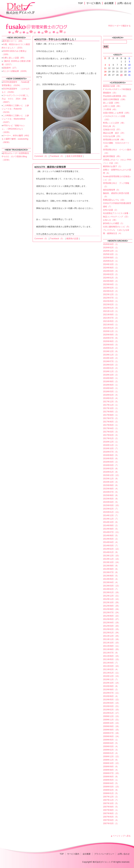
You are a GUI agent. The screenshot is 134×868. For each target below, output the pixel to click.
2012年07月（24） (111, 613)
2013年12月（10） (111, 556)
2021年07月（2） (111, 318)
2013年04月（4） (111, 582)
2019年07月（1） (111, 361)
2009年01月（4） (111, 753)
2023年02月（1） (111, 288)
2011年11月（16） (111, 639)
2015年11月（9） (111, 479)
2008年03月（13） (111, 787)
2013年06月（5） (111, 576)
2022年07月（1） (111, 298)
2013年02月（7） (111, 589)
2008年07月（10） (111, 773)
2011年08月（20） (111, 649)
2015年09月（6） (111, 485)
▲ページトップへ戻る (121, 836)
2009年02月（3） (111, 750)
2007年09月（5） (111, 807)
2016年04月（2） (111, 462)
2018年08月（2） (111, 382)
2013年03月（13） (111, 586)
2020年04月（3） (111, 345)
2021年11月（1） (111, 311)
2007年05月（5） (111, 817)
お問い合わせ (124, 3)
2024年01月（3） (111, 278)
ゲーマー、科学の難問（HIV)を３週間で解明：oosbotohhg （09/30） (15, 139)
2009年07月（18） (111, 733)
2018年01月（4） (111, 398)
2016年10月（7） (111, 448)
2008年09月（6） (111, 767)
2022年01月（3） (111, 308)
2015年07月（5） (111, 492)
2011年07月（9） (111, 653)
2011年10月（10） (111, 643)
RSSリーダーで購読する (120, 26)
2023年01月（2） (111, 291)
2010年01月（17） (111, 713)
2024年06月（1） (111, 268)
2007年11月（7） (111, 800)
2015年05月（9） (111, 499)
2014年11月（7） (111, 519)
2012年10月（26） (111, 602)
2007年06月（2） (111, 813)
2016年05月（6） (111, 459)
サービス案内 (93, 3)
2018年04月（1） (111, 388)
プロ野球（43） (110, 109)
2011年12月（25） (111, 636)
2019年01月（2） (111, 368)
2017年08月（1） (111, 415)
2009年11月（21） (111, 720)
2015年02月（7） (111, 509)
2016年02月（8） (111, 469)
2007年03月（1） (111, 823)
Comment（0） (41, 156)
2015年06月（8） (111, 495)
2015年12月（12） (111, 475)
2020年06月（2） (111, 341)
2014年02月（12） (111, 549)
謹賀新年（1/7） (10, 68)
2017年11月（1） (111, 405)
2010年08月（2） (111, 690)
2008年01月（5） (111, 793)
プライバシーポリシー (104, 854)
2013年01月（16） (111, 592)
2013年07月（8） (111, 572)
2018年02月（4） (111, 395)
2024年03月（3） (111, 271)
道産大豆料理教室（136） (115, 99)
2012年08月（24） (111, 609)
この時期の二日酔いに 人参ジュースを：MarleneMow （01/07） (15, 119)
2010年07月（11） (111, 693)
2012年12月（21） (111, 596)
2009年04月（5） (111, 743)
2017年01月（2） (111, 438)
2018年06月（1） (111, 385)
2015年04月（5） (111, 502)
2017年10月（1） (111, 408)
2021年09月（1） (111, 315)
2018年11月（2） (111, 371)
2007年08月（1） (111, 810)
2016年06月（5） (111, 455)
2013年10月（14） (111, 562)
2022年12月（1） (111, 294)
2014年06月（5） (111, 536)
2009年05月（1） (111, 740)
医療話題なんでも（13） (114, 200)
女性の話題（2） (111, 210)
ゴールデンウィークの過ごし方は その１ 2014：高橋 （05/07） (15, 99)
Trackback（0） (57, 156)
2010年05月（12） (111, 700)
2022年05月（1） (111, 301)
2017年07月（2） (111, 418)
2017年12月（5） (111, 402)
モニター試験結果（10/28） (15, 71)
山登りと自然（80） (112, 106)
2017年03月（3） (111, 432)
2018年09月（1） (111, 378)
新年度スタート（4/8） (13, 41)
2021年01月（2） (111, 328)
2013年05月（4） (111, 579)
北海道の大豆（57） (112, 130)
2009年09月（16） (111, 726)
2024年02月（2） (111, 274)
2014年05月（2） (111, 539)
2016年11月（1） (111, 445)
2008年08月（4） (111, 770)
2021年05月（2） (111, 321)
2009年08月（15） (111, 730)
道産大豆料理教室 (74, 156)
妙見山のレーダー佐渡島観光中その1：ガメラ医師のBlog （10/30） (15, 157)
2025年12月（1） (111, 251)
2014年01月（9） (111, 552)
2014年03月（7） (111, 546)
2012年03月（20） (111, 626)
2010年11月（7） (111, 680)
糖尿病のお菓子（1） (113, 166)
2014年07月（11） (111, 532)
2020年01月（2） (111, 348)
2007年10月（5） (111, 803)
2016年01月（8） (111, 472)
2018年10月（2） (111, 375)
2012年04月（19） (111, 623)
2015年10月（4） (111, 482)
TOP (80, 3)
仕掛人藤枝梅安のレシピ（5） (117, 227)
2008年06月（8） (111, 777)
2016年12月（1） (111, 442)
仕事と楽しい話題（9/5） (14, 58)
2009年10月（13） (111, 723)
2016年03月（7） (111, 465)
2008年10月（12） (111, 763)
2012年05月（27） (111, 619)
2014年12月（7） (111, 515)
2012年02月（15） (111, 629)
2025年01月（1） (111, 261)
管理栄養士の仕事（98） (114, 140)
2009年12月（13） (111, 716)
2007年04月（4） (111, 820)
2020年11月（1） (111, 331)
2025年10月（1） (111, 254)
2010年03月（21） (111, 706)
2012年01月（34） (111, 633)
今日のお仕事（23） (112, 136)
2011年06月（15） (111, 656)
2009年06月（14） (111, 736)
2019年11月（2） (111, 355)
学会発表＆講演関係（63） (115, 96)
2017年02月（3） (111, 435)
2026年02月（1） (111, 248)
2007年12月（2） (111, 797)
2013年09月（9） (111, 566)
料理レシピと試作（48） (114, 123)
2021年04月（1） (111, 325)
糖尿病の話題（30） (112, 86)
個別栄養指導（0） (112, 190)
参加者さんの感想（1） (114, 223)
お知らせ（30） (110, 220)
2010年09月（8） (111, 686)
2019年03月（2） (111, 365)
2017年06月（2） (111, 422)
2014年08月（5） (111, 529)
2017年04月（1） (111, 428)
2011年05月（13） (111, 659)
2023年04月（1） (111, 284)
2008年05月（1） (111, 780)
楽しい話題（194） (112, 103)
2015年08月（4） (111, 489)
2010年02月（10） (111, 710)
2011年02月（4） (111, 669)
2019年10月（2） (111, 358)
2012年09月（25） (111, 606)
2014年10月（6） (111, 522)
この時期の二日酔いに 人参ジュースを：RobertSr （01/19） (15, 109)
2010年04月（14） (111, 703)
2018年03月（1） (111, 392)
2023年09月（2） (111, 281)
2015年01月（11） (111, 512)
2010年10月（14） (111, 683)
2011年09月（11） (111, 646)
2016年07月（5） (111, 452)
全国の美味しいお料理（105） (117, 113)
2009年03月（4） (111, 746)
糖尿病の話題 (72, 239)
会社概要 (109, 3)
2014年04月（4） (111, 542)
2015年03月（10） (111, 505)
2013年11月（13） (111, 559)
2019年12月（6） (111, 351)
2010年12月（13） (111, 676)
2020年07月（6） (111, 338)
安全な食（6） (110, 126)
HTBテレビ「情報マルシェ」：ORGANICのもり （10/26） (13, 129)
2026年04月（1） (111, 244)
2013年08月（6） (111, 569)
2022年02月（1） (111, 305)
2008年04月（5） (111, 783)
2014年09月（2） (111, 525)
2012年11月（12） (111, 599)
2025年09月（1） (111, 258)
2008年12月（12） (111, 757)
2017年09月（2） (111, 412)
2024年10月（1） (111, 264)
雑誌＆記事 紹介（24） (114, 133)
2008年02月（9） (111, 790)
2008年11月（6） (111, 760)
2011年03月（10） (111, 666)
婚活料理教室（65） (112, 156)
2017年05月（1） (111, 425)
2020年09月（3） (111, 335)
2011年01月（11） (111, 673)
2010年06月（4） (111, 696)
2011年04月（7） (111, 663)
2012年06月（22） (111, 616)
